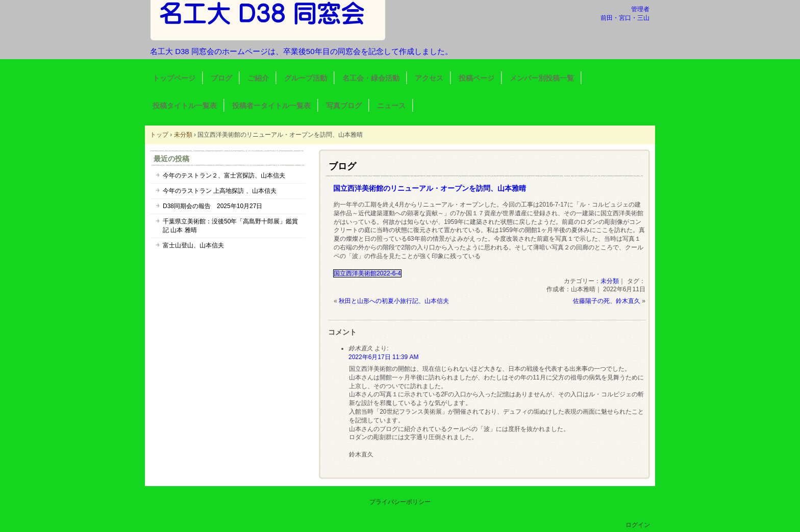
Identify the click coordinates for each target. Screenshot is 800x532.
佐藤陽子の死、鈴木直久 (607, 301)
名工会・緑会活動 (371, 78)
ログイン (638, 525)
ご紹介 (258, 78)
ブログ (221, 78)
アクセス (429, 78)
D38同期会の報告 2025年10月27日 (212, 206)
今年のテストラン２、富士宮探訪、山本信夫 (224, 175)
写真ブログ (344, 106)
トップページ (174, 78)
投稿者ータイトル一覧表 (271, 106)
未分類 (610, 281)
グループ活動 (306, 78)
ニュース (391, 106)
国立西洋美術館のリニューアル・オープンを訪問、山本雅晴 (430, 188)
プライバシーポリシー (400, 502)
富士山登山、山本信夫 (193, 245)
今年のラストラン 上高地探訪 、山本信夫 (220, 191)
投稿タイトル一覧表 (185, 106)
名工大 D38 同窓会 (268, 20)
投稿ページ (477, 78)
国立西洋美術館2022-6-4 (367, 273)
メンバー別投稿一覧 (542, 78)
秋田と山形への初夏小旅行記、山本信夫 (394, 301)
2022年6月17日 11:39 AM (383, 357)
